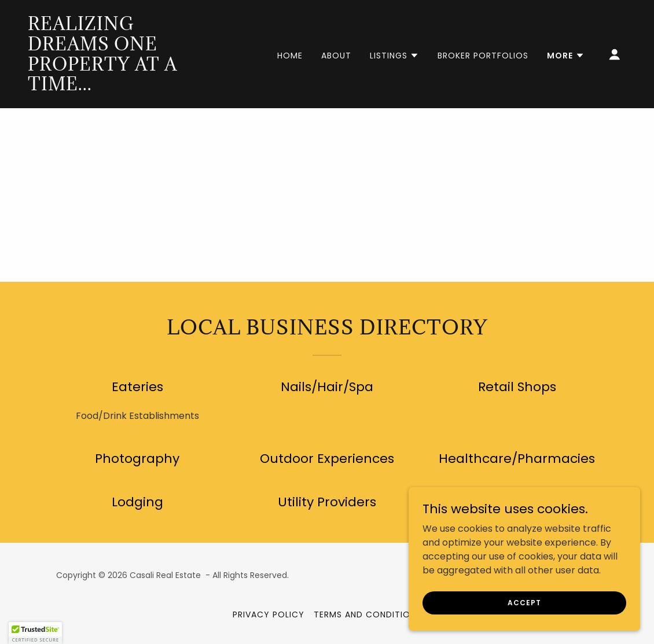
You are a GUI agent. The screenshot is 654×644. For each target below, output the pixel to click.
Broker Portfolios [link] (483, 56)
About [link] (336, 56)
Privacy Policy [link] (269, 614)
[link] (112, 87)
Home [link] (290, 56)
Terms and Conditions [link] (368, 614)
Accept (524, 602)
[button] (394, 56)
